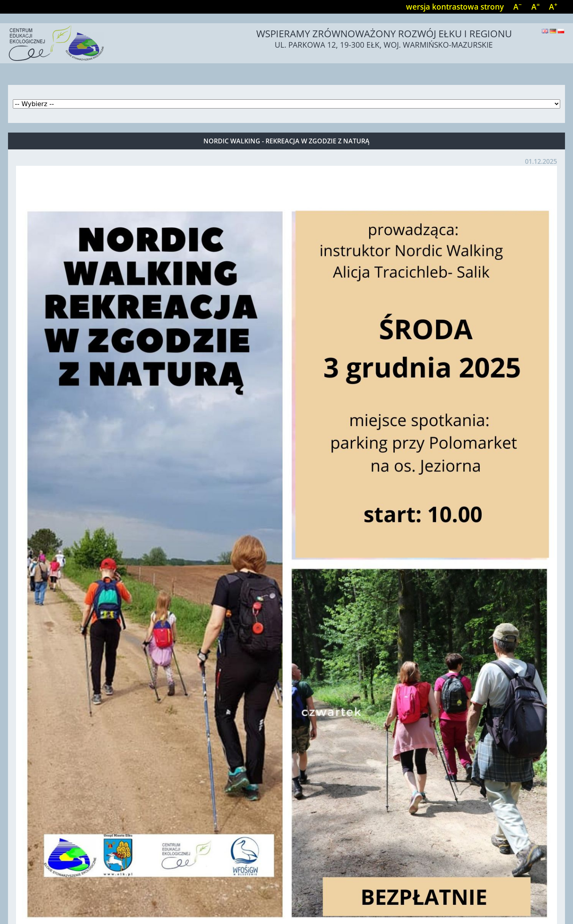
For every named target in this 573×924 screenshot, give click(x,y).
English (545, 31)
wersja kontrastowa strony (455, 7)
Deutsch (553, 31)
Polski (561, 31)
